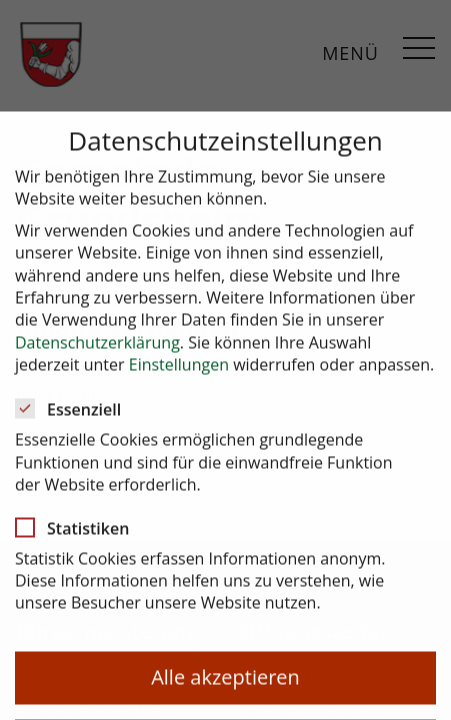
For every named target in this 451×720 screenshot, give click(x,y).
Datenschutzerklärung (97, 354)
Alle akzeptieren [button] (225, 688)
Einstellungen (179, 376)
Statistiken (78, 539)
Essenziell (74, 421)
